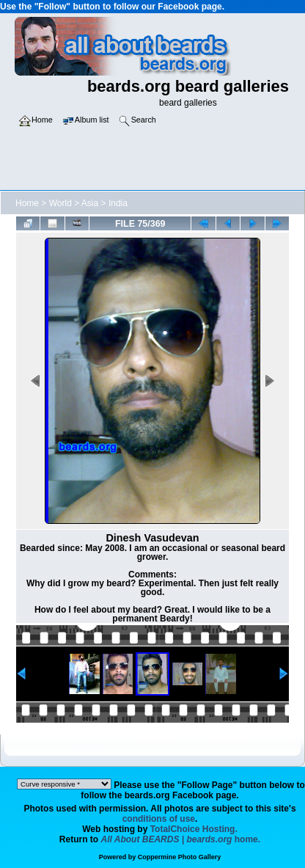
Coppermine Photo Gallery (180, 857)
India (118, 203)
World (60, 203)
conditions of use (159, 819)
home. (181, 839)
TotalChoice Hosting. (194, 829)
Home (27, 203)
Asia (90, 203)
